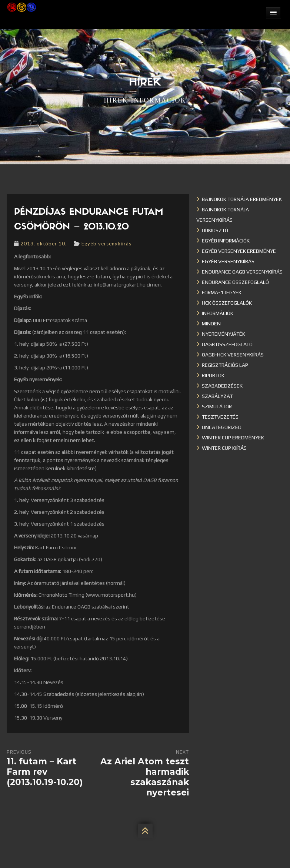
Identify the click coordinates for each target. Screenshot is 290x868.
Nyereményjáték (224, 334)
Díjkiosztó (215, 230)
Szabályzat (217, 396)
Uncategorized (222, 427)
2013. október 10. (44, 244)
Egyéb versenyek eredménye (239, 251)
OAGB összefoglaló (227, 344)
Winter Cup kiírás (224, 448)
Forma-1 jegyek (222, 292)
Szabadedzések (222, 386)
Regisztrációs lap (225, 365)
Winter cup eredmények (233, 438)
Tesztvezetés (220, 417)
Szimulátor (217, 406)
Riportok (213, 375)
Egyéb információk (226, 241)
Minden (211, 324)
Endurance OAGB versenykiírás (242, 272)
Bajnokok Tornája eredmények (242, 199)
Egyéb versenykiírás (106, 244)
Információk (218, 313)
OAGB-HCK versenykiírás (233, 355)
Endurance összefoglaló (235, 282)
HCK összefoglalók (227, 303)
